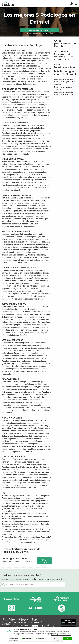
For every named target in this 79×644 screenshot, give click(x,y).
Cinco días (12, 599)
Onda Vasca (62, 608)
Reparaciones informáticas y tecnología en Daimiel (64, 58)
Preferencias (27, 639)
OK (68, 638)
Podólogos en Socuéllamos (64, 79)
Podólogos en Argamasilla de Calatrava (65, 83)
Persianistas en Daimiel (63, 54)
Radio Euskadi (62, 599)
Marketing (14, 640)
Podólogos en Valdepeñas (64, 95)
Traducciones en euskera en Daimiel (64, 63)
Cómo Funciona (5, 620)
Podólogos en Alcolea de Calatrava (63, 88)
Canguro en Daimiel (61, 51)
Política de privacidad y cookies (12, 622)
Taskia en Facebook (48, 626)
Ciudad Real (25, 41)
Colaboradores (24, 625)
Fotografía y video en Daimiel (65, 67)
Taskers (4, 41)
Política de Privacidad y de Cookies (61, 635)
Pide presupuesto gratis (39, 30)
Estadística (41, 639)
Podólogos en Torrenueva (63, 92)
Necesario (14, 639)
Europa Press (37, 599)
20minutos (12, 608)
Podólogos (15, 41)
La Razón (37, 608)
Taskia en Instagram (43, 626)
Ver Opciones (56, 639)
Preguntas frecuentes (6, 624)
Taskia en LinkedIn (53, 626)
